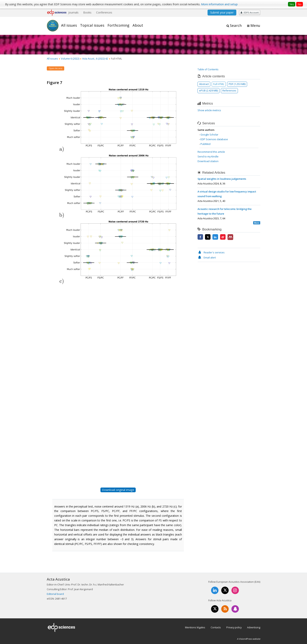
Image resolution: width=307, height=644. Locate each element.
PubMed (205, 144)
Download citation (208, 161)
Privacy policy (234, 627)
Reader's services (211, 252)
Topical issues (92, 25)
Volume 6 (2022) (70, 59)
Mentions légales (195, 627)
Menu (255, 25)
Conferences (104, 12)
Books (87, 12)
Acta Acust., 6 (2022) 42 (95, 59)
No (300, 4)
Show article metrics (209, 110)
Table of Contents (208, 69)
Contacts (216, 627)
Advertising (254, 627)
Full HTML (219, 84)
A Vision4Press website (249, 639)
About (138, 25)
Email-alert (207, 257)
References (229, 90)
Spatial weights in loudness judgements (222, 179)
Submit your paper (222, 12)
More (257, 223)
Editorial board (55, 594)
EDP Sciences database (214, 139)
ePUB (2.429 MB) (209, 90)
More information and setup (219, 4)
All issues (69, 25)
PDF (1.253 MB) (237, 84)
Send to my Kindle (208, 156)
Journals (73, 12)
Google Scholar (209, 135)
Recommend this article (211, 152)
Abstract (204, 84)
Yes (292, 4)
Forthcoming (118, 25)
